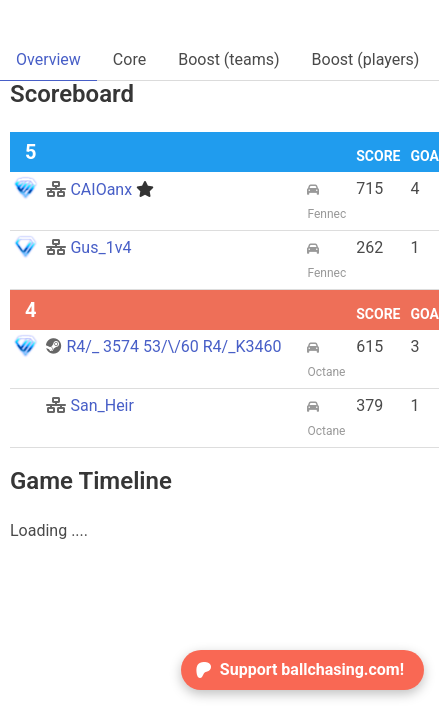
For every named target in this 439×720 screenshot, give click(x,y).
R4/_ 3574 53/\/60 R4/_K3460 (163, 346)
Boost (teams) (228, 59)
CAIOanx (100, 189)
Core (129, 59)
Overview (48, 59)
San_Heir (89, 405)
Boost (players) (366, 59)
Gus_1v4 (88, 247)
